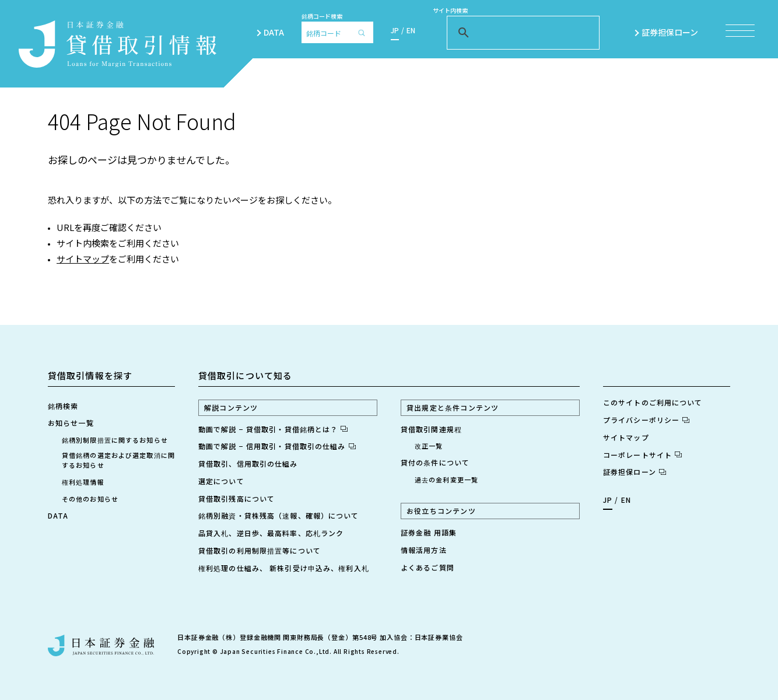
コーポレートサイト (642, 455)
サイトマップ (83, 259)
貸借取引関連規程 (431, 429)
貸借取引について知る (245, 375)
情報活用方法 (424, 550)
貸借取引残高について (236, 498)
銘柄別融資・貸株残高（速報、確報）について (279, 515)
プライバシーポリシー (646, 420)
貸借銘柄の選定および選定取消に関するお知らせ (118, 460)
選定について (221, 481)
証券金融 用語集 (429, 532)
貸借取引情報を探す (90, 375)
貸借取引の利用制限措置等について (260, 550)
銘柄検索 (63, 406)
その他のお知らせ (90, 499)
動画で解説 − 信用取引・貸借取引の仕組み (277, 446)
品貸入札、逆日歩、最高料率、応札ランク (271, 533)
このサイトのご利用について (653, 402)
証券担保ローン (675, 32)
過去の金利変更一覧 (446, 480)
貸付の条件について (435, 462)
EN (411, 30)
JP (395, 30)
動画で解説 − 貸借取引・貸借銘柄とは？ (273, 429)
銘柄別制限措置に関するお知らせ (115, 440)
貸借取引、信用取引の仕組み (248, 463)
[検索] (365, 32)
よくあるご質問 (427, 567)
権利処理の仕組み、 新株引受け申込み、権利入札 (284, 568)
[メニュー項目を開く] (740, 31)
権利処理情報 (83, 482)
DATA (274, 32)
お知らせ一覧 (71, 423)
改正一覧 (429, 446)
